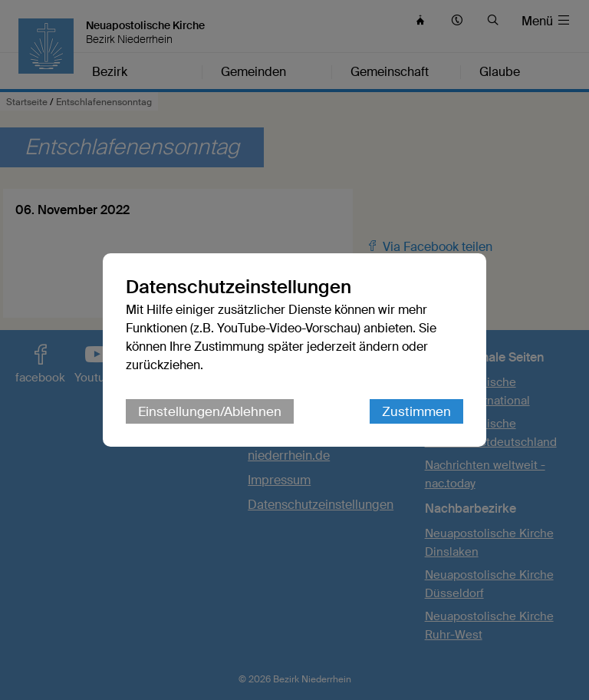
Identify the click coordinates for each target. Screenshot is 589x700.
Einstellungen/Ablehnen (210, 411)
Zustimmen (416, 411)
